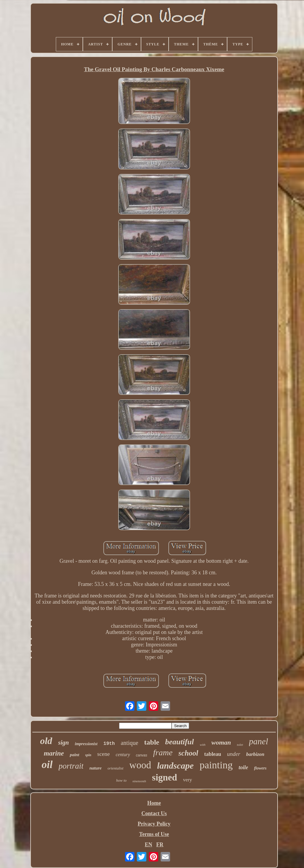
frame (163, 752)
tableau (213, 754)
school (188, 753)
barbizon (255, 754)
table (152, 742)
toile (243, 767)
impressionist (86, 744)
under (234, 754)
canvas (142, 755)
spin (88, 755)
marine (54, 753)
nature (95, 768)
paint (75, 755)
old (46, 741)
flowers (260, 768)
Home (154, 803)
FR (160, 845)
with (203, 745)
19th (109, 744)
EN (149, 845)
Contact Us (154, 813)
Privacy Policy (154, 824)
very (188, 780)
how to (121, 780)
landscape (175, 766)
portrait (71, 766)
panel (259, 741)
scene (104, 754)
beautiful (179, 742)
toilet (240, 745)
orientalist (115, 768)
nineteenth (139, 781)
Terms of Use (154, 834)
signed (164, 777)
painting (216, 765)
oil (47, 765)
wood (140, 765)
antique (130, 743)
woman (221, 742)
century (123, 755)
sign (64, 743)
